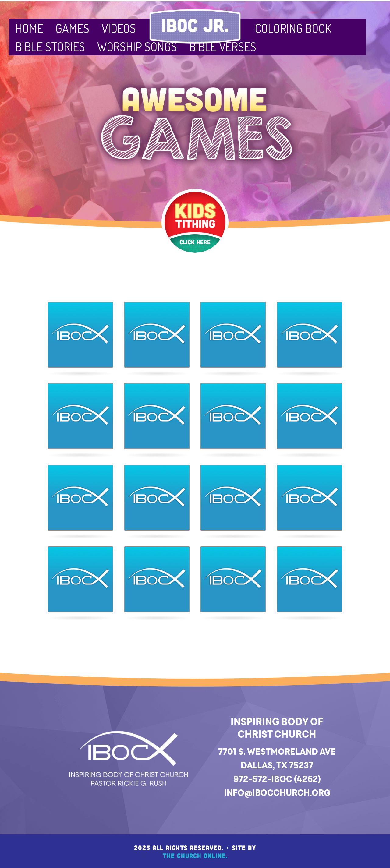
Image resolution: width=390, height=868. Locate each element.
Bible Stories (50, 46)
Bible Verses (223, 46)
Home (29, 28)
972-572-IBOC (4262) (277, 779)
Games (72, 28)
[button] (81, 335)
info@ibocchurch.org (277, 793)
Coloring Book (293, 28)
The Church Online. (195, 855)
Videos (119, 28)
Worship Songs (137, 46)
